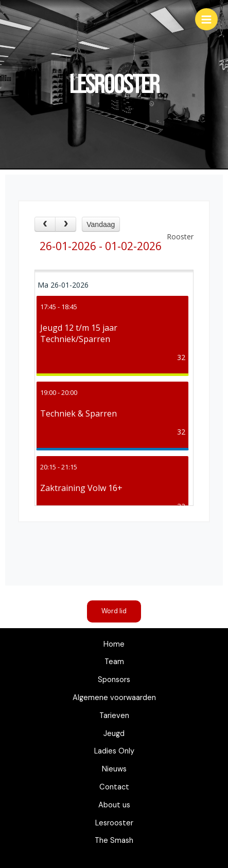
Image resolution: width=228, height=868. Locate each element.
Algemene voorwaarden (114, 698)
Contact (114, 787)
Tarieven (114, 716)
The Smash (114, 841)
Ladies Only (114, 751)
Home (114, 644)
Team (114, 662)
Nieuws (114, 769)
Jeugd (114, 734)
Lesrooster (114, 823)
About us (114, 805)
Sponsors (114, 680)
